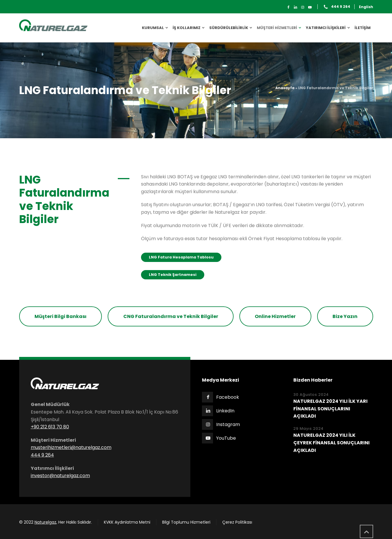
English (366, 7)
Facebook (228, 397)
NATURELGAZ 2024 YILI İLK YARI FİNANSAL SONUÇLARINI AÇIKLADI (330, 409)
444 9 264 (341, 7)
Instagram (228, 424)
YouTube (226, 438)
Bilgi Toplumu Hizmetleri (186, 522)
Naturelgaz (45, 522)
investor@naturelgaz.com (60, 476)
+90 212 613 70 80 (50, 427)
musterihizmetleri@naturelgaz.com (71, 447)
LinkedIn (225, 411)
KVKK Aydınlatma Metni (127, 522)
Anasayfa (285, 88)
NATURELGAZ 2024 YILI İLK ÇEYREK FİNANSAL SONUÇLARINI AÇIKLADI (332, 443)
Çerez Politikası (237, 522)
